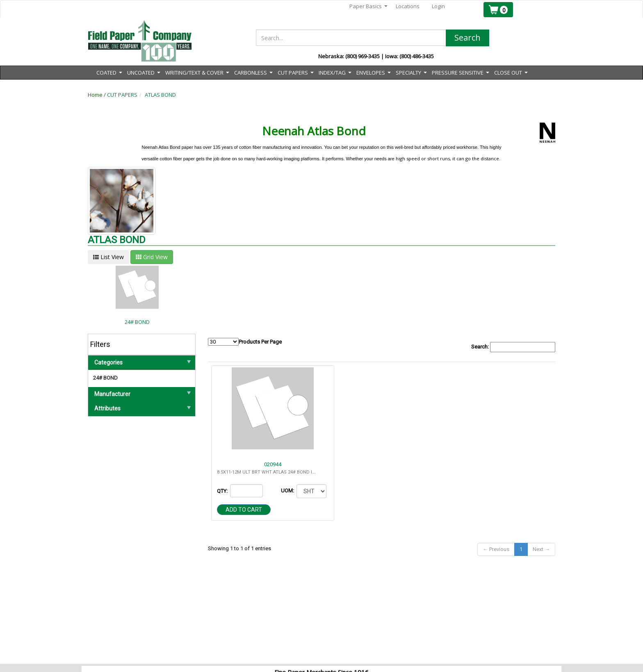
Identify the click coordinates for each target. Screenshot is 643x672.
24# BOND (105, 378)
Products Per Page (245, 342)
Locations (408, 6)
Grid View (152, 257)
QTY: (223, 491)
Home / (97, 95)
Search (467, 38)
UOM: (288, 491)
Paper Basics (368, 6)
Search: (513, 347)
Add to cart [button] (244, 510)
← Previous (496, 549)
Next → (541, 549)
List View (108, 257)
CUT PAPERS (122, 95)
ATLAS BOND (160, 95)
